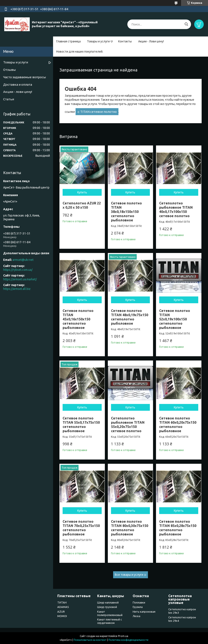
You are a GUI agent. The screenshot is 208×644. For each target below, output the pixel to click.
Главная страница (68, 41)
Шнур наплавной (108, 602)
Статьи (9, 99)
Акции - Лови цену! (151, 41)
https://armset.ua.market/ (20, 279)
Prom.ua (123, 636)
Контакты (125, 41)
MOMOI (62, 616)
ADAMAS (63, 607)
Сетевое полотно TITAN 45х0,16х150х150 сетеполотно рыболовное (78, 319)
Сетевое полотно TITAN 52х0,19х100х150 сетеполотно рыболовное (175, 319)
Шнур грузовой (107, 607)
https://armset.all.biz (17, 289)
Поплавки (139, 602)
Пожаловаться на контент (90, 640)
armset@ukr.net (23, 260)
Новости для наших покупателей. (80, 52)
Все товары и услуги (129, 575)
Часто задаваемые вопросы (25, 77)
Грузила (138, 607)
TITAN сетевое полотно (98, 112)
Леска (136, 616)
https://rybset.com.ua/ (18, 270)
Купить (82, 192)
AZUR (61, 612)
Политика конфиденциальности (128, 640)
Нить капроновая (144, 612)
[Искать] (186, 24)
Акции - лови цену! (18, 92)
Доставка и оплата (18, 85)
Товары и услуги (98, 41)
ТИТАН (62, 602)
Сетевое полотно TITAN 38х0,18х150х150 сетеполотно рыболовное (126, 212)
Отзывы (9, 70)
